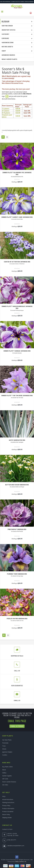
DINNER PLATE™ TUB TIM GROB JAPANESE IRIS (17, 393)
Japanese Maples (7, 749)
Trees (4, 743)
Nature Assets (7, 44)
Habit (4, 49)
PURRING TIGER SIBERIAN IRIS (17, 572)
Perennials (5, 740)
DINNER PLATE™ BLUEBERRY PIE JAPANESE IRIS (17, 170)
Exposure (5, 36)
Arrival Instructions (8, 797)
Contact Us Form (7, 827)
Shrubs (4, 746)
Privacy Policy (6, 803)
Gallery (4, 770)
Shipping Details (7, 815)
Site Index (5, 782)
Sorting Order (7, 23)
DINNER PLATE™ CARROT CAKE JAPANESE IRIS (17, 215)
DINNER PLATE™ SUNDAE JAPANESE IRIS (17, 348)
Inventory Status (8, 28)
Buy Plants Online (7, 764)
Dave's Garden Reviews (9, 779)
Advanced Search (8, 53)
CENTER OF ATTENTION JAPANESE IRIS (17, 259)
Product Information (8, 806)
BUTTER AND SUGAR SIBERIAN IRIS (17, 482)
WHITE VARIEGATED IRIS (17, 438)
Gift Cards (5, 776)
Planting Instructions (8, 800)
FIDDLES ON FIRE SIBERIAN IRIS (17, 616)
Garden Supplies (7, 773)
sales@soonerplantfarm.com (16, 843)
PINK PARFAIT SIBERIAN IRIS (17, 527)
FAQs (4, 794)
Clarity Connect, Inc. (21, 859)
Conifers (5, 752)
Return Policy (6, 812)
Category (5, 32)
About (4, 767)
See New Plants (7, 737)
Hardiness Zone (8, 40)
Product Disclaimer (8, 809)
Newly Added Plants (9, 57)
